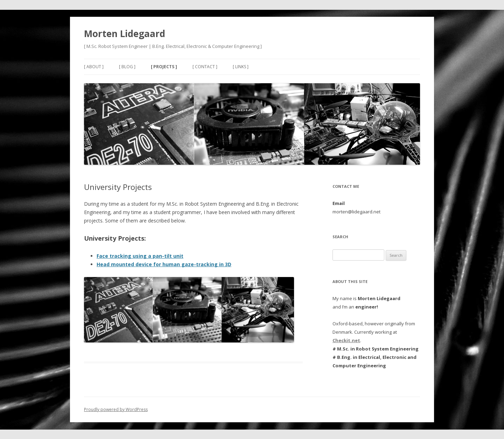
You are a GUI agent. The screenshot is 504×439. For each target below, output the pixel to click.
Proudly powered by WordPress (116, 409)
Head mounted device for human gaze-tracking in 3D (164, 264)
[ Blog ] (127, 67)
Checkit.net (346, 340)
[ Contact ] (205, 67)
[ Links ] (241, 67)
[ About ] (94, 67)
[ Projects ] (164, 67)
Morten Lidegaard (125, 34)
